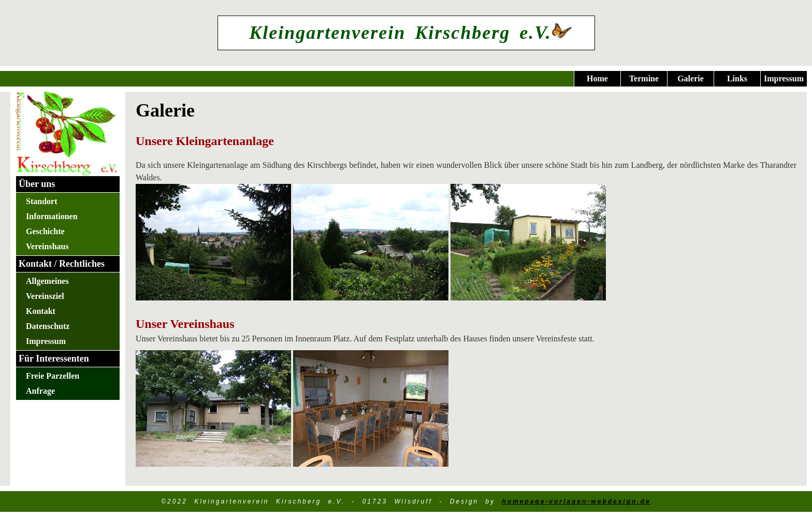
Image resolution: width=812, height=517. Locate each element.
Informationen (52, 216)
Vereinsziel (45, 296)
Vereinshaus (47, 246)
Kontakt (41, 311)
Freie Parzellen (53, 376)
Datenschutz (48, 326)
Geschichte (45, 231)
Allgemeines (47, 281)
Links (737, 78)
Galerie (691, 78)
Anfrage (40, 391)
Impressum (784, 78)
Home (597, 78)
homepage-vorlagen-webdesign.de (576, 501)
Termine (644, 78)
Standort (41, 201)
